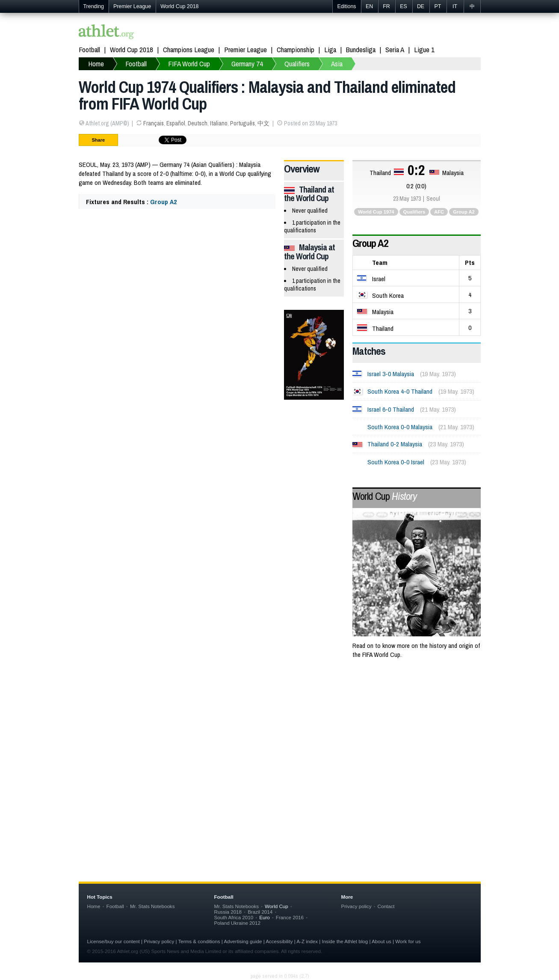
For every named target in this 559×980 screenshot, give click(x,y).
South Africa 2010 (234, 917)
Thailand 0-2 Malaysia (395, 444)
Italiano (219, 123)
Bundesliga (361, 49)
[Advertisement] (280, 735)
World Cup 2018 (179, 6)
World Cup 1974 (376, 212)
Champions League (189, 49)
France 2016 (290, 917)
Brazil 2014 (260, 912)
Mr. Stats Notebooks (152, 906)
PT (438, 6)
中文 (263, 123)
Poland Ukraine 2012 (237, 923)
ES (404, 6)
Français (154, 123)
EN (369, 6)
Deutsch (198, 123)
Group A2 (163, 202)
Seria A (395, 49)
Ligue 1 (424, 49)
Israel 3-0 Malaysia (391, 374)
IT (455, 6)
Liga (330, 49)
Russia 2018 (228, 912)
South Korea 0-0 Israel (396, 462)
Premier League (132, 6)
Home (94, 906)
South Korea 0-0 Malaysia (400, 427)
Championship (296, 49)
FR (386, 6)
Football (89, 49)
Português (243, 123)
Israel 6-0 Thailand (391, 409)
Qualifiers (414, 212)
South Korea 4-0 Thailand (400, 391)
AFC (439, 212)
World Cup (384, 496)
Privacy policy (356, 906)
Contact (386, 906)
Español (176, 123)
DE (421, 6)
